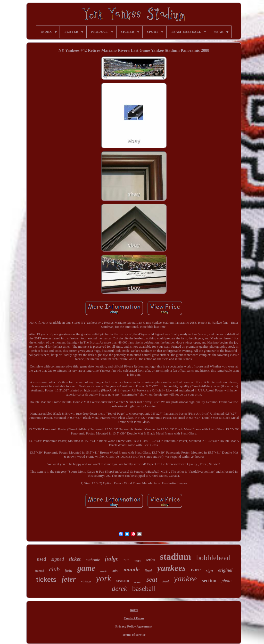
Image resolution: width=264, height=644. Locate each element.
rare (196, 570)
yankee (185, 579)
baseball (144, 588)
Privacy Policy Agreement (134, 626)
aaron (138, 582)
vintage (86, 581)
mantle (131, 569)
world (104, 571)
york (104, 579)
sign (209, 570)
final (148, 571)
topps (138, 561)
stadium (175, 557)
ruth (126, 560)
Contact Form (134, 618)
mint (115, 571)
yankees (171, 568)
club (54, 569)
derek (119, 589)
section (209, 580)
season (123, 581)
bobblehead (213, 558)
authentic (93, 560)
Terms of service (134, 635)
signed (57, 559)
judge (112, 559)
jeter (69, 579)
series (150, 560)
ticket (75, 559)
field (69, 570)
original (225, 570)
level (166, 581)
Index (134, 610)
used (41, 559)
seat (152, 579)
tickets (46, 580)
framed (39, 571)
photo (226, 581)
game (86, 568)
